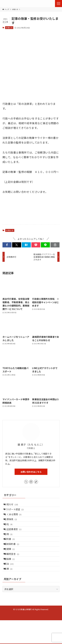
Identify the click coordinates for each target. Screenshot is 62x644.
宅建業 (12, 565)
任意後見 (13, 525)
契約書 (12, 552)
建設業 (12, 578)
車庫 (10, 591)
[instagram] (31, 482)
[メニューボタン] (58, 4)
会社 (10, 532)
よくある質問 (15, 518)
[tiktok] (36, 482)
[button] (7, 245)
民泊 (11, 585)
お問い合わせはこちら (31, 472)
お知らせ (9, 28)
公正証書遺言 (15, 538)
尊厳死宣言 (14, 572)
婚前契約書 (14, 558)
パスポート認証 (16, 512)
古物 (10, 545)
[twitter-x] (26, 482)
